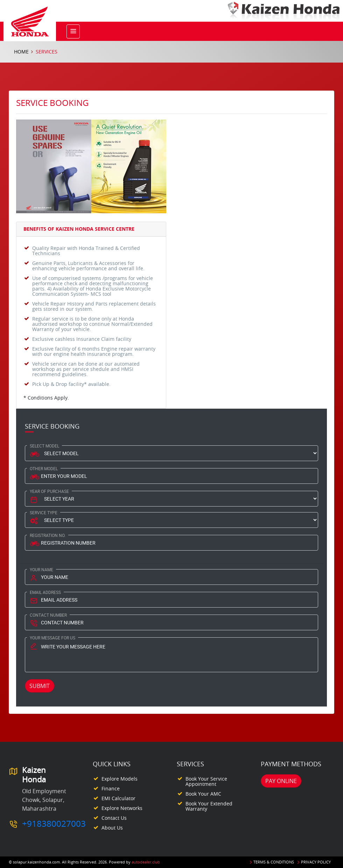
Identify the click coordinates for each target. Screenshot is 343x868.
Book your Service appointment (206, 781)
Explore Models (120, 779)
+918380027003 (54, 824)
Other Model (44, 468)
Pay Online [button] (281, 781)
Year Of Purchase (49, 491)
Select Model (44, 446)
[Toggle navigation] (73, 31)
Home (21, 52)
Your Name (41, 569)
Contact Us (114, 818)
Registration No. (48, 535)
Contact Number (48, 615)
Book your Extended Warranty (209, 806)
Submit (40, 686)
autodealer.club (146, 862)
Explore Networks (122, 808)
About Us (112, 828)
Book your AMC (203, 794)
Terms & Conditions (274, 862)
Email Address (45, 592)
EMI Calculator (118, 798)
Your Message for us (52, 638)
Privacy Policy (316, 862)
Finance (111, 788)
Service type (44, 512)
